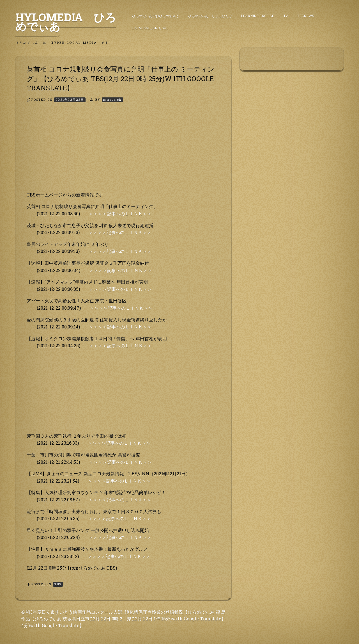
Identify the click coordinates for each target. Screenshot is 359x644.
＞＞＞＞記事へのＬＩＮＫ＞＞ (120, 213)
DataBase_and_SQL (150, 28)
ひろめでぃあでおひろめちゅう (156, 16)
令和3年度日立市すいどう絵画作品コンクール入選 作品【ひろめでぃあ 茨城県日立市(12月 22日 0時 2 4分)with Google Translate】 (72, 619)
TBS (58, 584)
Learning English (258, 16)
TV (286, 16)
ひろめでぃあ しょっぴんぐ (210, 16)
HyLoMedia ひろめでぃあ (66, 22)
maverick (112, 100)
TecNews (306, 16)
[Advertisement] (123, 152)
